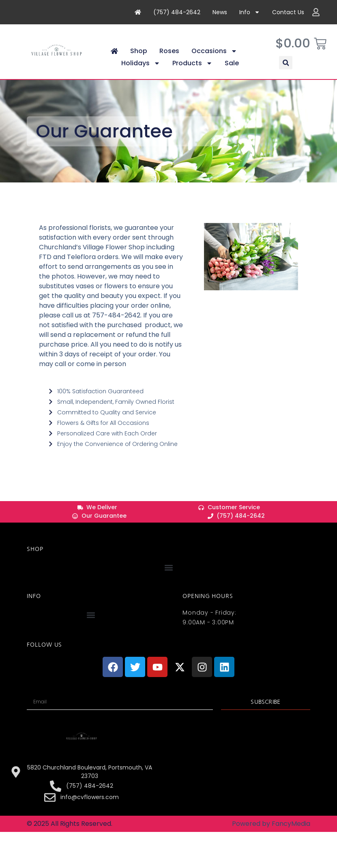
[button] (286, 70)
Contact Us (288, 12)
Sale (232, 70)
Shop (139, 58)
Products (192, 71)
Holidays (141, 71)
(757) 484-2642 (177, 12)
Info (250, 12)
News (220, 12)
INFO (34, 603)
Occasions (214, 58)
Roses (169, 58)
